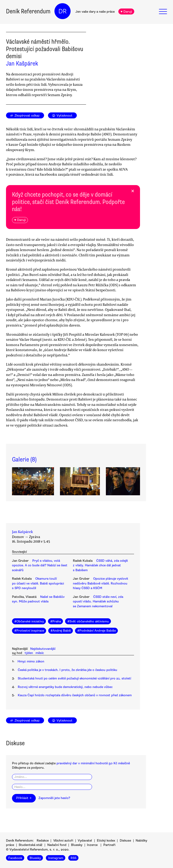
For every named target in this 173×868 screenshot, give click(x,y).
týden (29, 653)
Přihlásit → (24, 798)
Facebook (15, 858)
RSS (73, 858)
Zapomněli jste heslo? (54, 798)
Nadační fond (57, 845)
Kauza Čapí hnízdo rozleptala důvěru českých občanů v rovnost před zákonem (75, 695)
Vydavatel (85, 841)
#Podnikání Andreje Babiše (97, 631)
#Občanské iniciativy (29, 621)
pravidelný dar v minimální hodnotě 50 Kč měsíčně (93, 763)
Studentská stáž (31, 845)
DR (63, 11)
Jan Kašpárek (22, 63)
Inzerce (92, 845)
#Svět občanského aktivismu (88, 621)
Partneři (109, 845)
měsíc (40, 653)
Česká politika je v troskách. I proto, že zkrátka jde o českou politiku (67, 670)
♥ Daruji (126, 12)
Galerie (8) (24, 459)
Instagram (56, 858)
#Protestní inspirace (29, 631)
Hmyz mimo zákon (31, 661)
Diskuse (125, 841)
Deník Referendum (28, 11)
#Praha (56, 621)
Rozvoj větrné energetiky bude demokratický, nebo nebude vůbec (65, 687)
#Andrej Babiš (61, 631)
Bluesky (77, 845)
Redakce (43, 841)
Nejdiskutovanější (43, 649)
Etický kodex (106, 841)
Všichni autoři (63, 841)
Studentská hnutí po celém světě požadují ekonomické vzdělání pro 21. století (74, 678)
